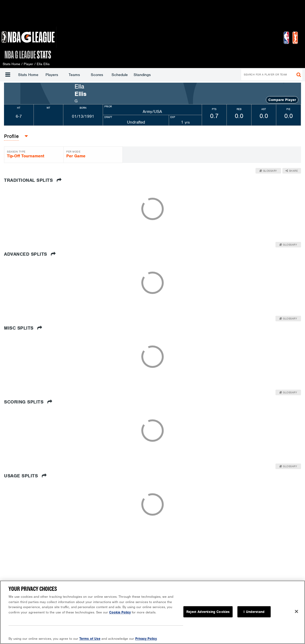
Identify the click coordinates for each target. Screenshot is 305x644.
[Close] (296, 612)
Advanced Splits (30, 254)
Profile (11, 136)
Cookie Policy (120, 612)
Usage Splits (25, 476)
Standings (142, 75)
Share (292, 171)
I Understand (254, 612)
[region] (152, 612)
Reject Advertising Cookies (208, 612)
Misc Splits (23, 328)
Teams (74, 75)
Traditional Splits (33, 180)
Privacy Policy (146, 639)
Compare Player (282, 100)
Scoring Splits (28, 402)
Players (52, 75)
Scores (97, 75)
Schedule (120, 75)
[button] (8, 75)
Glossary (268, 171)
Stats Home (28, 75)
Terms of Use (90, 639)
